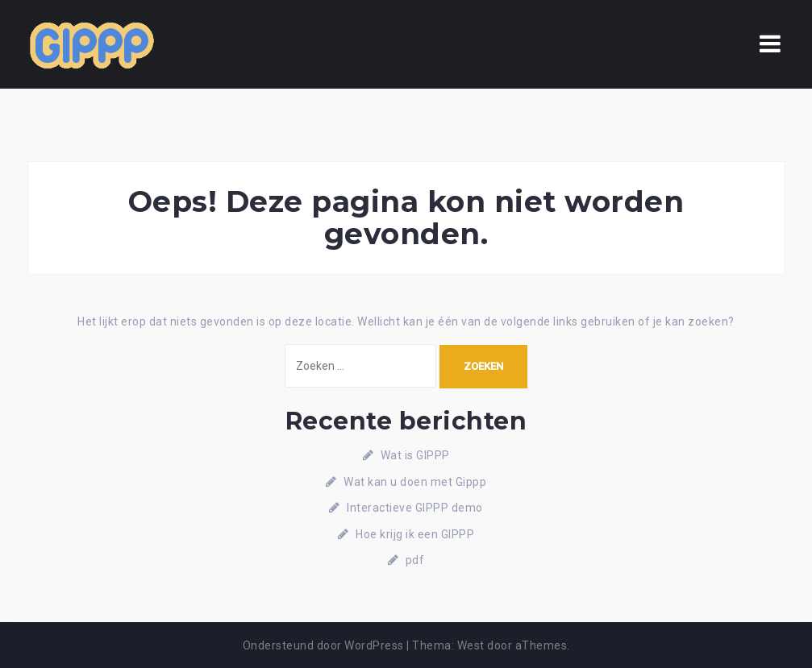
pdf (415, 560)
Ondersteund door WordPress (323, 645)
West (471, 645)
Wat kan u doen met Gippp (415, 482)
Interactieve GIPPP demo (415, 508)
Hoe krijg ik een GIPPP (415, 534)
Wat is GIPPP (415, 455)
